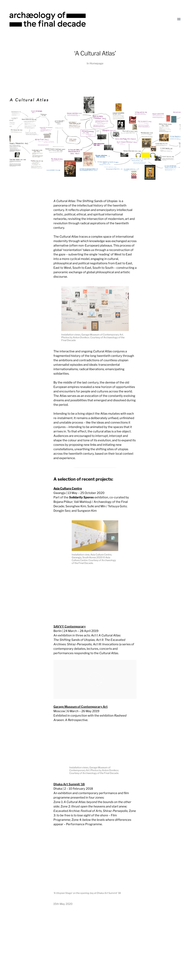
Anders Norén (102, 964)
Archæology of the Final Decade (101, 959)
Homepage (96, 63)
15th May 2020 (63, 904)
